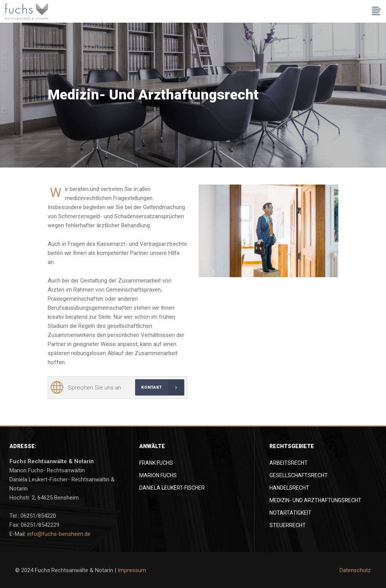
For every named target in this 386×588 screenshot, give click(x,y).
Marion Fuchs (158, 475)
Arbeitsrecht (289, 463)
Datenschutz (355, 570)
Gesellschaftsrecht (299, 475)
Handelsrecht (289, 488)
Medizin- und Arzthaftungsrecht (315, 500)
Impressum (132, 570)
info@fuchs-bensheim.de (59, 534)
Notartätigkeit (290, 513)
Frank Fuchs (156, 463)
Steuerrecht (288, 525)
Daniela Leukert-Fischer (172, 488)
